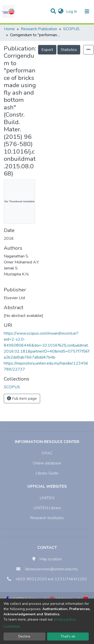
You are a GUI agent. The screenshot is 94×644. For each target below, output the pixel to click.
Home (9, 29)
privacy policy (65, 619)
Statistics (69, 50)
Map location (51, 559)
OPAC (47, 453)
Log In (72, 11)
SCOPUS (71, 29)
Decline (24, 636)
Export (47, 50)
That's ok (68, 636)
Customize (12, 626)
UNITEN (47, 498)
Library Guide (47, 473)
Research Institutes (47, 518)
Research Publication (39, 29)
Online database (47, 463)
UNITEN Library (47, 508)
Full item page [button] (22, 399)
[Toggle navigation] (87, 11)
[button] (61, 11)
